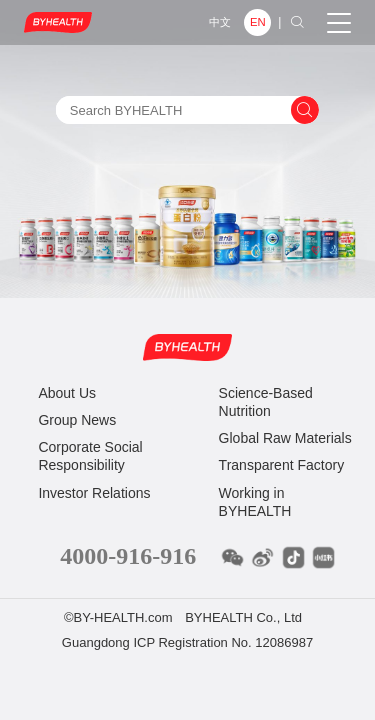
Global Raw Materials (285, 438)
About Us (67, 393)
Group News (77, 420)
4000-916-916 (128, 556)
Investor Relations (94, 493)
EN (258, 22)
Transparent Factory (282, 465)
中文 (220, 22)
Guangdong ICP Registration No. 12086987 (187, 642)
